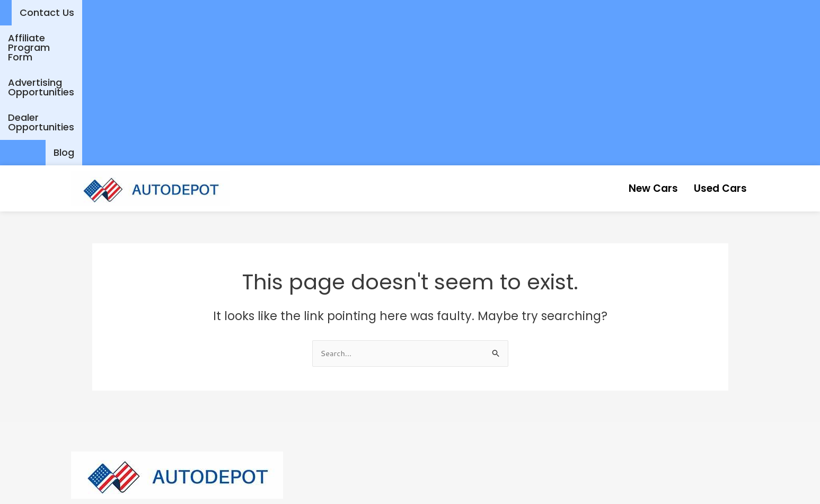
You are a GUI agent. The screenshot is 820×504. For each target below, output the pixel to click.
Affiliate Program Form (459, 12)
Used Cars (713, 48)
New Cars (633, 48)
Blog (794, 12)
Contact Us (361, 12)
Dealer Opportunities (718, 12)
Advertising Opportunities (590, 12)
